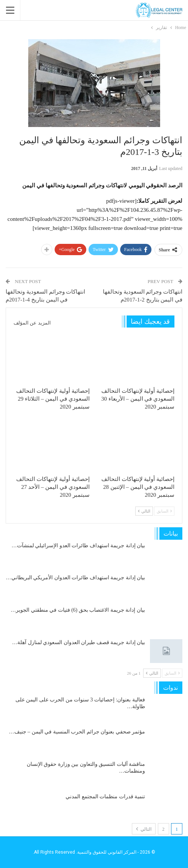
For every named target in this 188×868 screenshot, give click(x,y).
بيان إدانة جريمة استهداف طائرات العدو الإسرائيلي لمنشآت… (79, 546)
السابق (164, 511)
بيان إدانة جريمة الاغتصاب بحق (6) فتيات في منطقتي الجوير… (78, 610)
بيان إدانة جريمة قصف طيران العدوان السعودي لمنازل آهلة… (79, 642)
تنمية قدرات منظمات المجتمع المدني (105, 797)
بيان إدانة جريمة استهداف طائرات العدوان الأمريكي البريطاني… (76, 578)
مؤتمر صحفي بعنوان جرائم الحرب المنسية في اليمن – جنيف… (77, 732)
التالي (144, 511)
